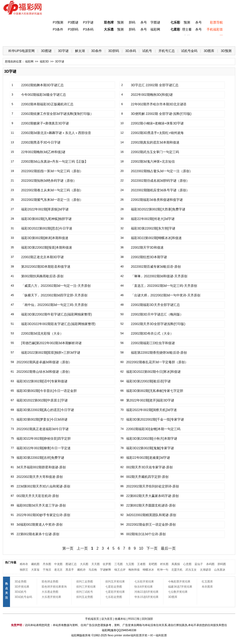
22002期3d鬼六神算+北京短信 (153, 161)
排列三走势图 (85, 582)
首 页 (12, 40)
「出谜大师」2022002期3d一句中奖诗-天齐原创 (166, 295)
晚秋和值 (134, 570)
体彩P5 (108, 40)
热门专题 (11, 562)
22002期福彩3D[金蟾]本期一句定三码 (153, 429)
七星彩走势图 (114, 587)
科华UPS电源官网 (21, 51)
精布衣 (24, 564)
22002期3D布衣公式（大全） (152, 333)
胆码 (132, 22)
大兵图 (84, 564)
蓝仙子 (199, 564)
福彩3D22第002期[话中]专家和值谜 (42, 381)
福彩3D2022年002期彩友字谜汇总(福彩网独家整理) (58, 324)
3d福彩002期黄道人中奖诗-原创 (40, 524)
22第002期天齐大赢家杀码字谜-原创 (152, 496)
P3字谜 (88, 22)
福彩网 (155, 29)
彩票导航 (216, 22)
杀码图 (210, 564)
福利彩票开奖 (139, 635)
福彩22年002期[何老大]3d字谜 (153, 219)
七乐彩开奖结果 (144, 582)
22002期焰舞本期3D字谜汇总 (42, 85)
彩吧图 (153, 564)
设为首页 (107, 619)
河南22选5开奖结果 (146, 592)
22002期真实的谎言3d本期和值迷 (155, 142)
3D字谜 (63, 51)
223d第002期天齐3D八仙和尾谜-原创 (43, 486)
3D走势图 (21, 582)
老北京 (58, 570)
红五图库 (207, 582)
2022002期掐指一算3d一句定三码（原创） (52, 171)
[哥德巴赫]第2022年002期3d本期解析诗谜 (51, 343)
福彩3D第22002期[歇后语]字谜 (148, 381)
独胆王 (24, 570)
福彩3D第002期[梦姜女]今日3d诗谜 (42, 419)
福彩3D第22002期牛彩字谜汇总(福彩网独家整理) (56, 314)
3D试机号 (21, 592)
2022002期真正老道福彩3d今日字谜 (43, 429)
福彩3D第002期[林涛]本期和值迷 (45, 238)
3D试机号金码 (23, 597)
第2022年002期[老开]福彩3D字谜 (150, 400)
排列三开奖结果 (86, 587)
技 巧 (165, 40)
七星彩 (175, 29)
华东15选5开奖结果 (146, 597)
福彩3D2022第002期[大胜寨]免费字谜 (158, 209)
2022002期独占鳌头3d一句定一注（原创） (162, 171)
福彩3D (31, 40)
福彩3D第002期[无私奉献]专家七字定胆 (155, 391)
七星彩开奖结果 (115, 592)
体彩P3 (51, 40)
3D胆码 (114, 51)
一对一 (152, 635)
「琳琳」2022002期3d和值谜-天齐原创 (159, 276)
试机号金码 (189, 51)
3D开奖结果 (22, 587)
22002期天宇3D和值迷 (147, 247)
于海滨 (47, 570)
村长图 (164, 564)
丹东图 (47, 564)
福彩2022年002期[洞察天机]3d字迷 (152, 410)
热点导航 (184, 40)
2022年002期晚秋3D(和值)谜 (152, 95)
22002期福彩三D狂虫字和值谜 (153, 343)
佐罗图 (107, 564)
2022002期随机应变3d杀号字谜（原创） (160, 190)
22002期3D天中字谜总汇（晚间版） (157, 314)
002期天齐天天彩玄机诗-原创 (38, 496)
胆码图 (222, 564)
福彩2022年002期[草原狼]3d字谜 (45, 209)
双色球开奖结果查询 (54, 587)
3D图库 (209, 51)
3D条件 (96, 51)
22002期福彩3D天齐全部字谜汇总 (155, 305)
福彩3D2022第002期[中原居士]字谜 (42, 400)
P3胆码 (73, 29)
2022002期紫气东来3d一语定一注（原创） (52, 200)
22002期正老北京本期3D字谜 (42, 257)
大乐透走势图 (50, 592)
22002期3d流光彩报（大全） (42, 333)
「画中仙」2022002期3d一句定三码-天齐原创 (54, 305)
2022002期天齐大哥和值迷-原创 (40, 477)
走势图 (203, 40)
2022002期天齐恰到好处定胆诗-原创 (153, 486)
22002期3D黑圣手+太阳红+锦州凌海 (157, 133)
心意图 (187, 564)
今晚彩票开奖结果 (179, 582)
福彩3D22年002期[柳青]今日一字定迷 (44, 448)
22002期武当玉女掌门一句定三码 (155, 152)
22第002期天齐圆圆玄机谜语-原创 (151, 505)
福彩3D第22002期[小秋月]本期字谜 (152, 438)
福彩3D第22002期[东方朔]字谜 (153, 228)
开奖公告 (222, 40)
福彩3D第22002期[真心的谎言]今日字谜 (45, 410)
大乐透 (109, 29)
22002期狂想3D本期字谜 (149, 257)
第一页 (68, 548)
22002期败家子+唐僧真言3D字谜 (45, 123)
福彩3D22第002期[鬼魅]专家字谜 (150, 448)
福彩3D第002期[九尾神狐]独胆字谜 (46, 219)
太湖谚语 (205, 570)
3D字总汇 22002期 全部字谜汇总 (155, 85)
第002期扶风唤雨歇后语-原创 (42, 276)
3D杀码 (131, 51)
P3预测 (58, 22)
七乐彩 (175, 22)
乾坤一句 (163, 570)
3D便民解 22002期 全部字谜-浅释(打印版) (161, 114)
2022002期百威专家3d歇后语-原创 (156, 267)
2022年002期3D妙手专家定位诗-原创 (43, 515)
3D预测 (226, 51)
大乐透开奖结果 (51, 597)
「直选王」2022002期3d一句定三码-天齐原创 (164, 286)
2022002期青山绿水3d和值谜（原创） (44, 372)
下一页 (152, 548)
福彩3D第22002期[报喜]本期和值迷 (47, 247)
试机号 (147, 51)
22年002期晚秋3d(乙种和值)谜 (43, 152)
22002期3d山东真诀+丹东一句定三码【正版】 (55, 161)
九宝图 (130, 564)
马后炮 (93, 570)
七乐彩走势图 (114, 597)
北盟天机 (177, 570)
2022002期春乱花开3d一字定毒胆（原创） (157, 362)
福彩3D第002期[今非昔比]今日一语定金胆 (47, 391)
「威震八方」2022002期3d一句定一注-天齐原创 (56, 286)
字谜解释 (106, 570)
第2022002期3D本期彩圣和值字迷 (46, 267)
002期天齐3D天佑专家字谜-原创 (149, 467)
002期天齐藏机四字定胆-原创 (147, 477)
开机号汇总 (167, 51)
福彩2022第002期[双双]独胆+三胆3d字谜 (51, 353)
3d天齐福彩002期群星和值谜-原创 (41, 467)
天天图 (96, 564)
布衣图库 (207, 587)
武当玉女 (191, 570)
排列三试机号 (85, 592)
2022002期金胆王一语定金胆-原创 (151, 524)
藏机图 (35, 564)
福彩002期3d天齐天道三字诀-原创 (41, 505)
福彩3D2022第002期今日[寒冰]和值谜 (153, 372)
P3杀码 (88, 29)
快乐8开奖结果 (144, 587)
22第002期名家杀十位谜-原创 (38, 534)
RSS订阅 (134, 619)
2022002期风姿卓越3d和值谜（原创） (44, 362)
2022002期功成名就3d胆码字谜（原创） (160, 181)
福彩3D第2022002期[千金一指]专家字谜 (155, 419)
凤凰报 (176, 564)
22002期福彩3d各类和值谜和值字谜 (157, 200)
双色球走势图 (50, 582)
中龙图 (58, 564)
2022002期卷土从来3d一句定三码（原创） (52, 190)
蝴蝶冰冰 (148, 570)
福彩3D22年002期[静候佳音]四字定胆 (44, 438)
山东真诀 (220, 570)
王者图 (141, 564)
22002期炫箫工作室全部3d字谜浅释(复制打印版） (57, 114)
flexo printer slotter (119, 635)
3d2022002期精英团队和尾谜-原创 (151, 515)
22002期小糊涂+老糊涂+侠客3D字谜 (157, 123)
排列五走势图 (85, 597)
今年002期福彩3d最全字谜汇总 (44, 95)
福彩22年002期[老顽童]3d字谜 (148, 458)
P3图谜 (73, 22)
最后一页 (168, 548)
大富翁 (35, 570)
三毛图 (119, 564)
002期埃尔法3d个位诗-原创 (146, 534)
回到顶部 (147, 619)
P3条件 (58, 29)
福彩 (74, 635)
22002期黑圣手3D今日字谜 (41, 142)
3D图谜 (46, 51)
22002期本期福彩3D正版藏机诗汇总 (47, 104)
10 (141, 548)
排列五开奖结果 (115, 582)
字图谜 (155, 22)
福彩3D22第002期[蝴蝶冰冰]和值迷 (156, 238)
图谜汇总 (71, 564)
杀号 (144, 22)
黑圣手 (70, 570)
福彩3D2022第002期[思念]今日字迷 (47, 228)
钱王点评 (120, 570)
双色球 (109, 22)
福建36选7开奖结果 (180, 587)
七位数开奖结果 (178, 592)
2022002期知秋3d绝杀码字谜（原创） (49, 181)
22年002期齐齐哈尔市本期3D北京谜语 (159, 104)
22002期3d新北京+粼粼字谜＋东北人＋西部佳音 (56, 133)
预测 (120, 22)
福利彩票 (161, 635)
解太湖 (80, 51)
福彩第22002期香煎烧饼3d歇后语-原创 (159, 353)
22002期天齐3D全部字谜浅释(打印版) (158, 324)
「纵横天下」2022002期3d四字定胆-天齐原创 (54, 295)
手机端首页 (92, 619)
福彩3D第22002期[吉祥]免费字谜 (40, 458)
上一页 (82, 548)
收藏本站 (120, 619)
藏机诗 (81, 570)
